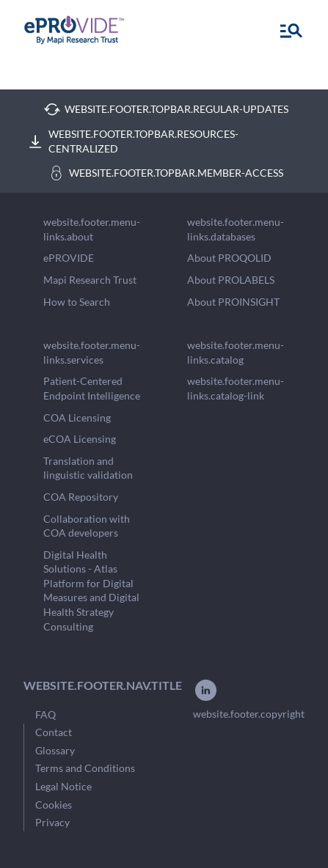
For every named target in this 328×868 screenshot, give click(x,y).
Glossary (55, 750)
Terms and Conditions (85, 768)
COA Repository (81, 497)
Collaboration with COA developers (87, 526)
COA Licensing (77, 418)
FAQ (45, 714)
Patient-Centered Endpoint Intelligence (92, 388)
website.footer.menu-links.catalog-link (236, 388)
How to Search (77, 302)
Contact (54, 732)
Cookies (54, 805)
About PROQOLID (229, 258)
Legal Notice (63, 786)
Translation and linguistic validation (88, 468)
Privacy (52, 822)
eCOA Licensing (80, 439)
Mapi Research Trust (90, 280)
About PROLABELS (231, 280)
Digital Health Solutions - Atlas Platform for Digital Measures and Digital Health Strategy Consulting (91, 591)
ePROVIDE (69, 258)
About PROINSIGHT (233, 302)
